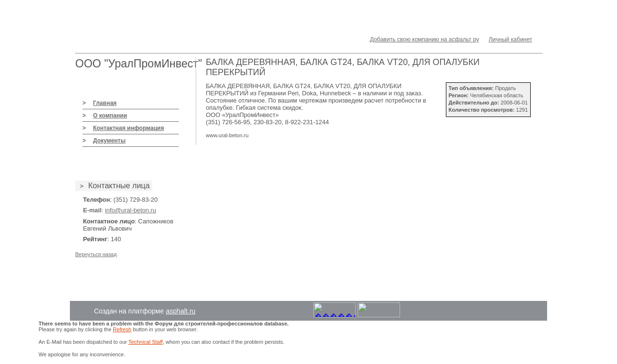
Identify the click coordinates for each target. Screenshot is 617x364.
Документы (109, 141)
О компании (110, 116)
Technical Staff (145, 342)
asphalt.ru (181, 311)
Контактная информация (128, 128)
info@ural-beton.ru (131, 210)
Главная (105, 103)
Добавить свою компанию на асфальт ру (424, 39)
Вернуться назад (96, 254)
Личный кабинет (510, 39)
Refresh (122, 329)
